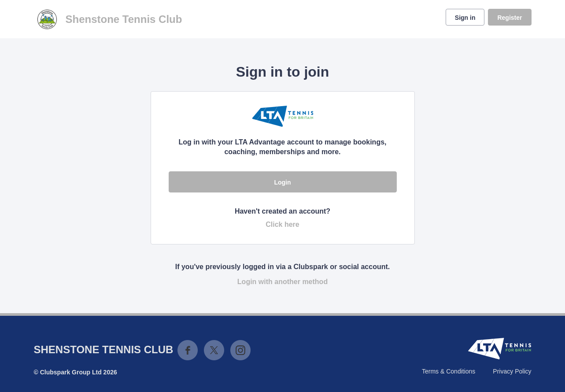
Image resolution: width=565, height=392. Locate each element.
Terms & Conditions (449, 371)
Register (510, 18)
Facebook (188, 350)
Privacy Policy (512, 371)
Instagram (240, 350)
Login (282, 182)
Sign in (465, 18)
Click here (282, 224)
